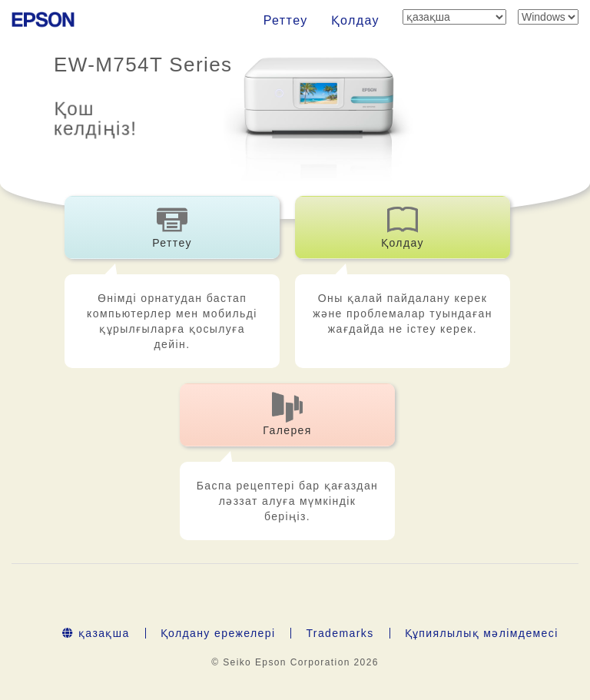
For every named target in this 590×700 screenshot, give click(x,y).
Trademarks (340, 633)
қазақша (96, 633)
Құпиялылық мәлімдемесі (482, 633)
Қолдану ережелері (218, 633)
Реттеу (286, 20)
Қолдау (355, 20)
